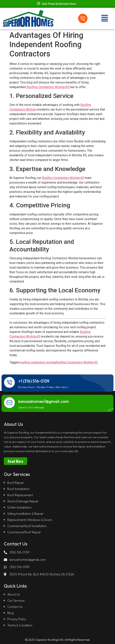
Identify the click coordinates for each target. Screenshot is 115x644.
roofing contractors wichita (38, 362)
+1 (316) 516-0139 (34, 381)
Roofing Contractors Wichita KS (77, 362)
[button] (57, 4)
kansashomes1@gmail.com (44, 401)
